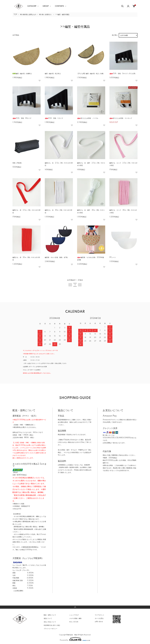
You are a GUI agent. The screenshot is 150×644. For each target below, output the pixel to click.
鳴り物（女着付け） (46, 15)
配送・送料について (50, 615)
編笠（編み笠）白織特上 (22, 74)
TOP (15, 15)
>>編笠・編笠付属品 (62, 15)
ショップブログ (74, 615)
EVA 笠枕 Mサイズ (22, 118)
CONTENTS (59, 6)
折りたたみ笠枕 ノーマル (88, 118)
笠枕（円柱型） (18, 163)
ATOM (76, 622)
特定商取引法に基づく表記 (52, 625)
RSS (71, 622)
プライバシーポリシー (51, 629)
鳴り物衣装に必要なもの (28, 15)
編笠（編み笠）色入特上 (53, 74)
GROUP (46, 6)
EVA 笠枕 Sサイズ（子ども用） (123, 74)
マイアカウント (100, 615)
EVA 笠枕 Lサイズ (54, 118)
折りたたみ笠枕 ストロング (121, 118)
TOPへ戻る (75, 607)
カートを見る (99, 618)
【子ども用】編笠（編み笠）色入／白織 (90, 74)
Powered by (75, 639)
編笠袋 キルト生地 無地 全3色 (56, 257)
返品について (48, 618)
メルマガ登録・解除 (75, 618)
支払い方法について (50, 622)
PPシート (113, 257)
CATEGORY (32, 6)
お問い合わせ (99, 622)
